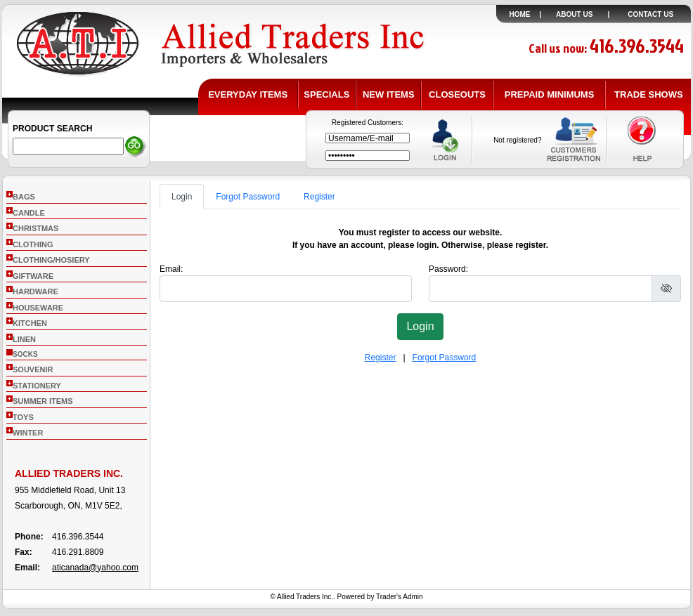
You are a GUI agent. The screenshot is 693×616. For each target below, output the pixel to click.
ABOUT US (574, 14)
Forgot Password (248, 197)
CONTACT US (650, 14)
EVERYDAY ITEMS (248, 94)
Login (182, 197)
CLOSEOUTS (457, 94)
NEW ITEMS (389, 94)
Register (319, 197)
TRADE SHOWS (649, 94)
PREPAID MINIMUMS (550, 94)
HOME (520, 14)
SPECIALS (326, 94)
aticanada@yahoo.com (95, 568)
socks (25, 354)
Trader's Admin (400, 597)
